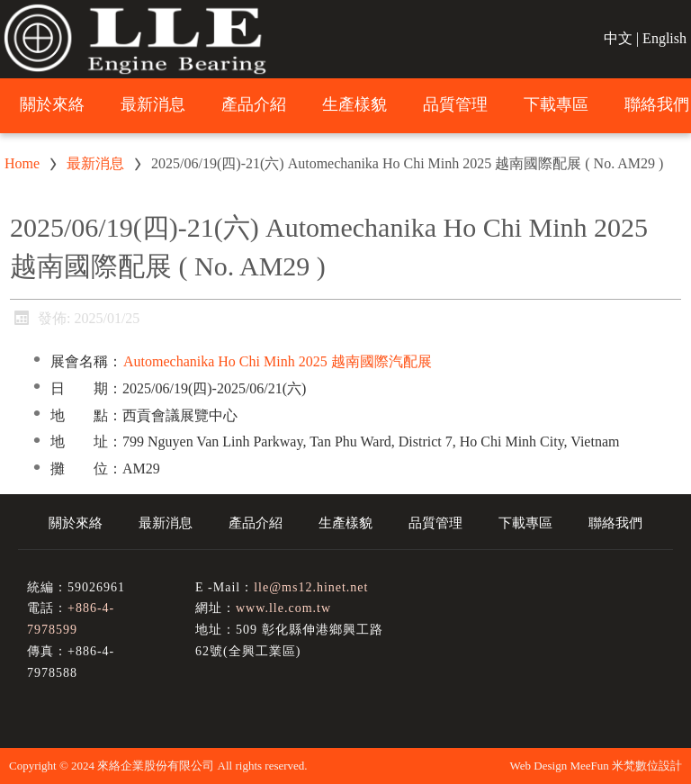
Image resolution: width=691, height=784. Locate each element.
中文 (618, 38)
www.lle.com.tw (283, 608)
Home (22, 163)
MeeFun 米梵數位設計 (626, 766)
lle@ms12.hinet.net (311, 587)
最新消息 (95, 163)
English (664, 38)
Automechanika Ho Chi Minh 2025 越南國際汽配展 (278, 361)
